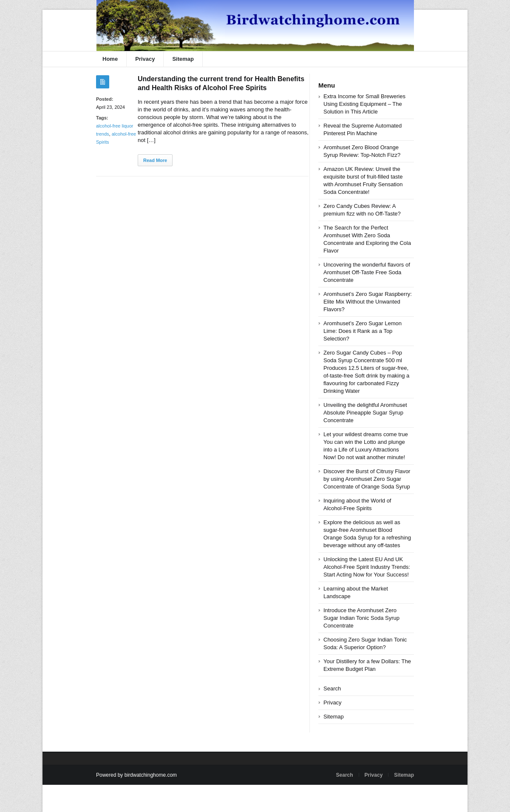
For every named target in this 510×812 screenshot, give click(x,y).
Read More (155, 160)
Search (332, 688)
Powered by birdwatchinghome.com (136, 775)
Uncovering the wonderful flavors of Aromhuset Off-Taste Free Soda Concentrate (367, 272)
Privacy (145, 59)
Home (110, 59)
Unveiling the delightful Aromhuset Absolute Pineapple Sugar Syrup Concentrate (365, 413)
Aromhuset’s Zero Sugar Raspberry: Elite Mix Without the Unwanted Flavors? (368, 302)
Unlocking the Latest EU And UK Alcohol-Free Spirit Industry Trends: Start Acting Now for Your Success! (367, 567)
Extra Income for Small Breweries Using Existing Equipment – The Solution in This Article (364, 104)
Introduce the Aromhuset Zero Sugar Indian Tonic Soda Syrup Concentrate (361, 618)
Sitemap (183, 59)
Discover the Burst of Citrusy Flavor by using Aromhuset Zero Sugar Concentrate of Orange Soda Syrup (367, 479)
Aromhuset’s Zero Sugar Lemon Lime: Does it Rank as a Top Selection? (363, 331)
